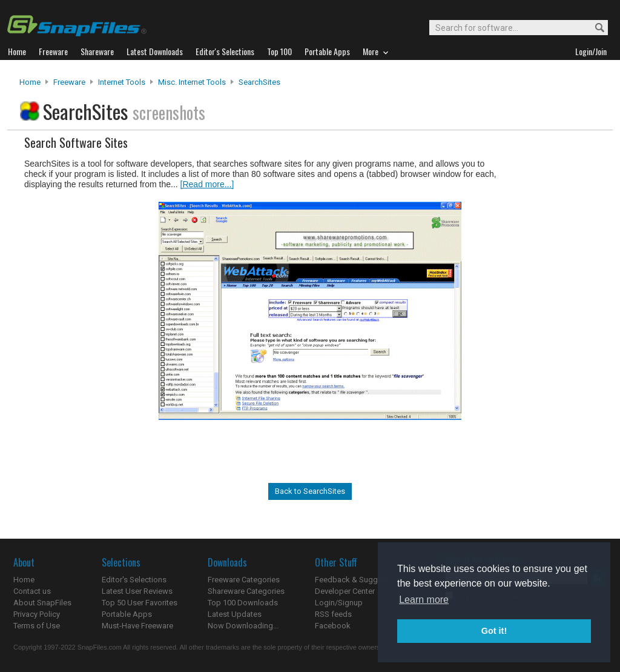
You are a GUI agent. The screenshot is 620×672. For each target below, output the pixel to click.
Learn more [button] (424, 600)
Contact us (32, 591)
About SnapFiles (42, 603)
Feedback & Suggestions (359, 580)
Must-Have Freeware (137, 626)
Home (30, 82)
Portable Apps (127, 614)
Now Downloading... (243, 626)
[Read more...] (207, 184)
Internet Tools (122, 82)
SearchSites (259, 82)
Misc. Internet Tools (192, 82)
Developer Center (345, 591)
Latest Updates (235, 614)
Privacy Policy (37, 614)
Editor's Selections (134, 580)
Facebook (333, 626)
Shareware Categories (246, 591)
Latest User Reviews (137, 591)
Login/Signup (339, 603)
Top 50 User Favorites (140, 603)
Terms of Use (37, 626)
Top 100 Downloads (243, 603)
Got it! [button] (494, 631)
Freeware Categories (244, 580)
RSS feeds (333, 614)
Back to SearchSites (310, 491)
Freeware (69, 82)
